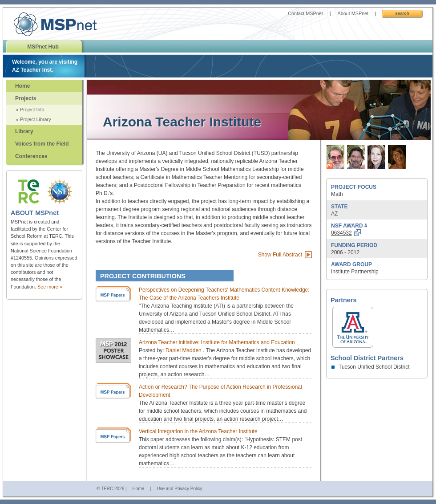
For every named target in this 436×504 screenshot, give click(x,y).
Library (24, 131)
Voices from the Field (42, 144)
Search (402, 13)
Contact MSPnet (305, 13)
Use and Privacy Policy (179, 489)
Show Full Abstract (280, 255)
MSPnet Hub (43, 47)
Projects (26, 98)
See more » (50, 287)
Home (22, 86)
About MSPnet (353, 13)
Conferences (31, 156)
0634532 (341, 233)
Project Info (32, 110)
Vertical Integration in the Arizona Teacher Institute (198, 431)
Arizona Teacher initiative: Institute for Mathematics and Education (217, 342)
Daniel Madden (184, 350)
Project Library (36, 119)
